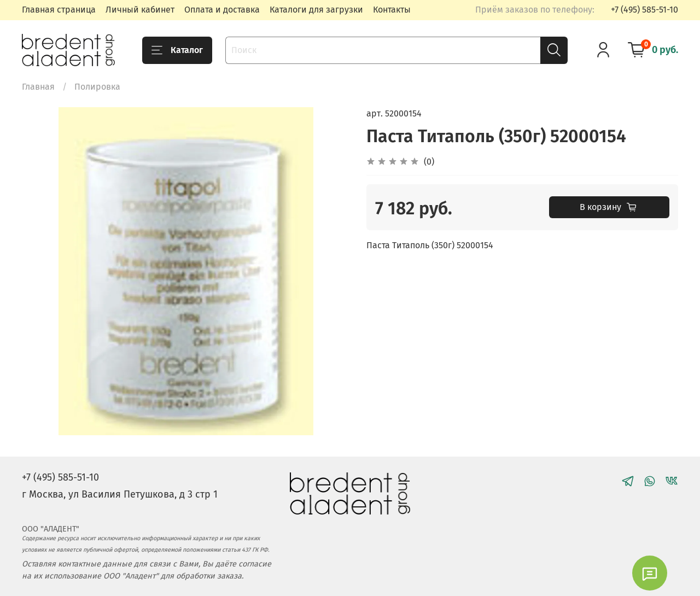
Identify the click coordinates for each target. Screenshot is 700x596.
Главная (38, 87)
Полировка (97, 87)
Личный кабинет (140, 10)
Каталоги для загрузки (316, 10)
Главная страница (59, 10)
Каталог (177, 50)
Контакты (392, 10)
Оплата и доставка (222, 10)
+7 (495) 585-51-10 (644, 10)
